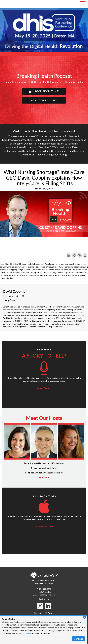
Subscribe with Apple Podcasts (74, 255)
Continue (78, 639)
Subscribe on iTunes (44, 526)
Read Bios (44, 477)
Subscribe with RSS (80, 255)
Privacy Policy (25, 633)
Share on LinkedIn (69, 255)
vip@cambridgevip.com (45, 595)
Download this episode (85, 255)
